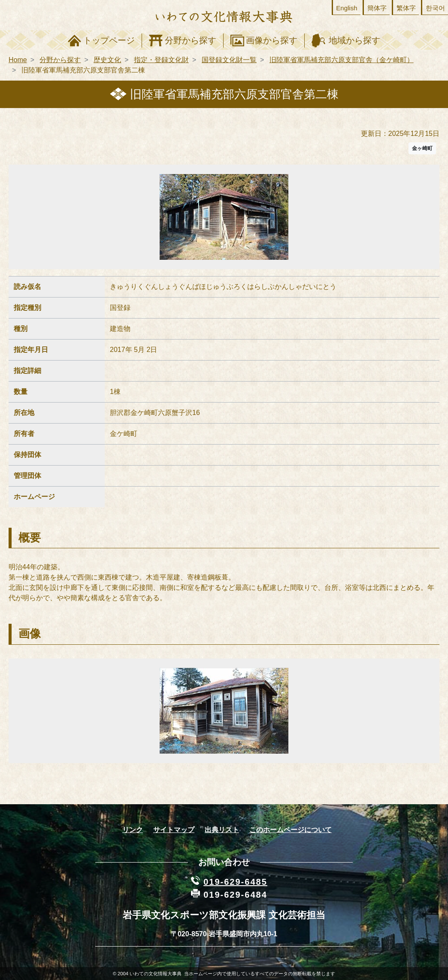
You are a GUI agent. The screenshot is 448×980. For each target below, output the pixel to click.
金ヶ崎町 (422, 148)
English (347, 8)
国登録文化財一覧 (229, 60)
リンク (133, 830)
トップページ (109, 40)
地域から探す (354, 40)
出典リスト (222, 830)
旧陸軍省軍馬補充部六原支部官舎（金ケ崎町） (342, 60)
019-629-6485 (235, 882)
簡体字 (377, 8)
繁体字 (406, 8)
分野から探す (191, 40)
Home (18, 60)
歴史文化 (107, 60)
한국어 (435, 8)
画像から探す (272, 40)
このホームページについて (291, 830)
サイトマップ (174, 830)
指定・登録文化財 (161, 60)
